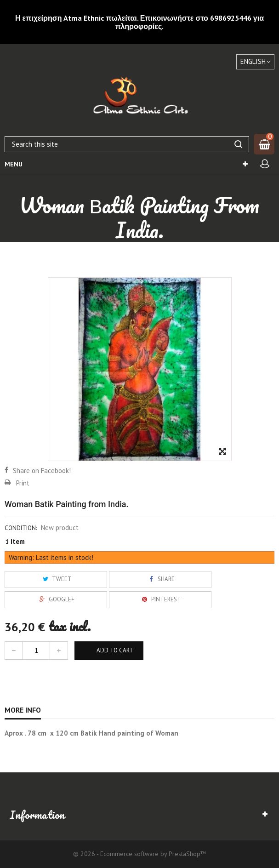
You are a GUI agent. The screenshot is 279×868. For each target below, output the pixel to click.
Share (160, 579)
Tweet (56, 579)
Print (23, 483)
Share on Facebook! (42, 471)
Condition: (21, 528)
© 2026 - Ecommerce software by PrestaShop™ (139, 854)
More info (23, 710)
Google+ (56, 599)
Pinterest (160, 599)
